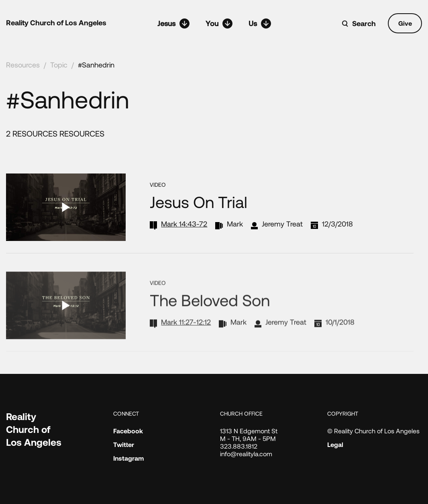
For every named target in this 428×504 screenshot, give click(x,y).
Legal (335, 444)
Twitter (124, 444)
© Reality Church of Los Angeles (373, 431)
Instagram (128, 458)
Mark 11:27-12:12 (186, 333)
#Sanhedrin (96, 65)
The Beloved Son (210, 311)
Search (364, 23)
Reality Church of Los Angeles (56, 22)
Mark (235, 224)
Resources (23, 65)
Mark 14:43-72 (184, 224)
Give (405, 23)
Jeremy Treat (282, 224)
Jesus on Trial (199, 202)
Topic (59, 65)
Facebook (128, 431)
